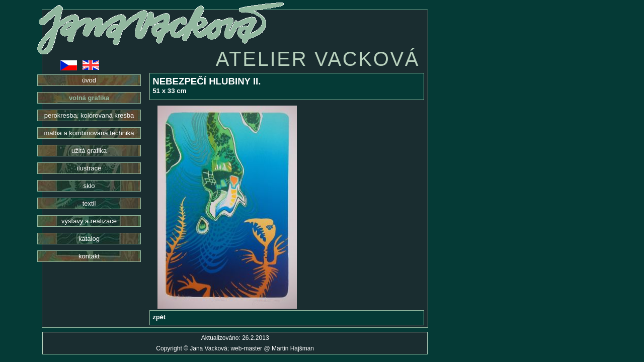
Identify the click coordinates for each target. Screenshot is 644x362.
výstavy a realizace (89, 221)
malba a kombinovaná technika (89, 133)
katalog (89, 239)
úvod (89, 80)
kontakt (89, 256)
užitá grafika (89, 151)
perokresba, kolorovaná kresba (89, 115)
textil (89, 203)
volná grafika (89, 98)
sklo (89, 186)
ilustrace (89, 168)
